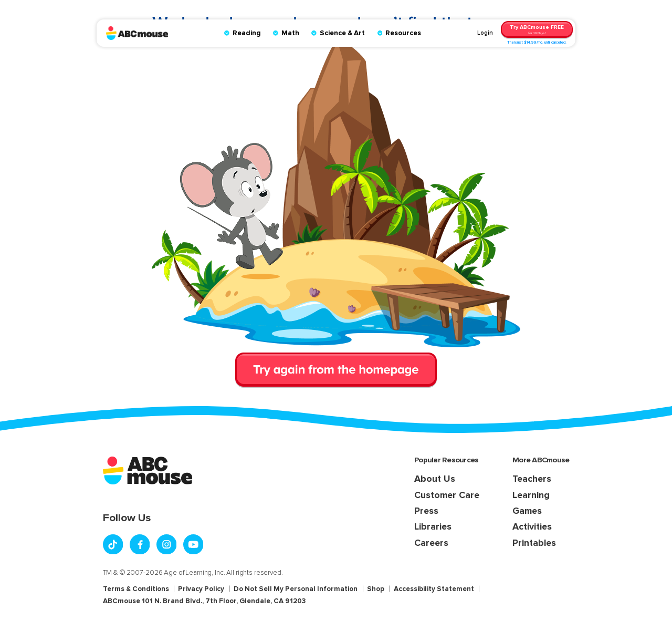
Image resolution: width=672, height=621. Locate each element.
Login (485, 33)
